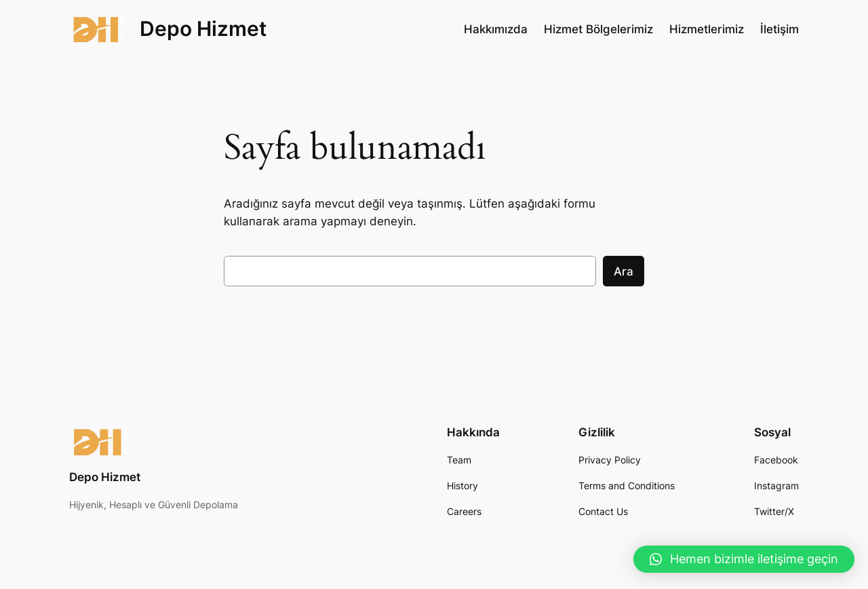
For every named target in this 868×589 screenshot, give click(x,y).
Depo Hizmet (203, 28)
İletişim (780, 29)
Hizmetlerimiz (707, 29)
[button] (744, 559)
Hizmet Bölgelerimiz (598, 29)
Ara (624, 271)
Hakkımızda (496, 29)
